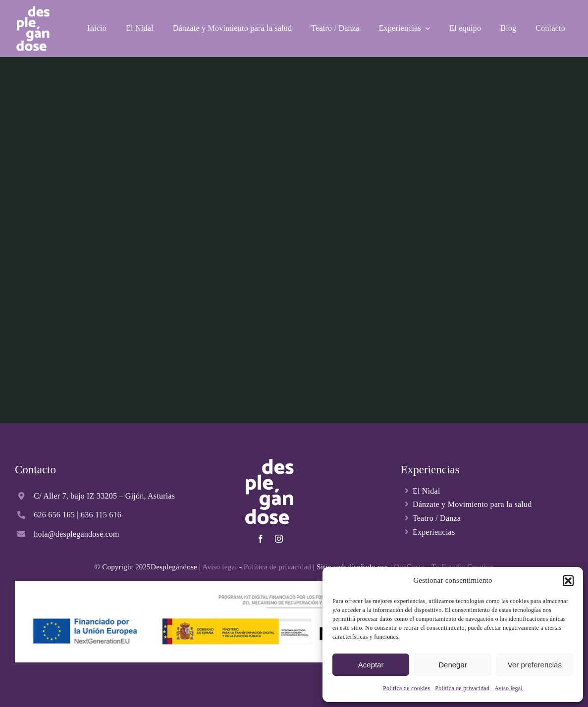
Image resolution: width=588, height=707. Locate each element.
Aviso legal (508, 688)
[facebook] (261, 539)
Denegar (453, 665)
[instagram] (279, 539)
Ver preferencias (535, 665)
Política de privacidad (462, 688)
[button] (568, 581)
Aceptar (371, 665)
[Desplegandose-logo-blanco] (33, 9)
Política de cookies (406, 688)
